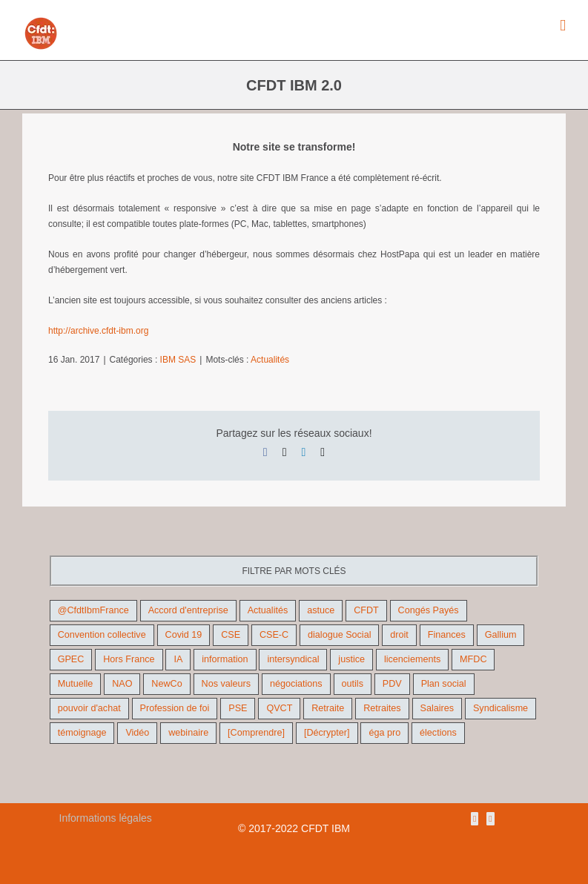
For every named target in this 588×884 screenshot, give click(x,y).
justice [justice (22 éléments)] (351, 659)
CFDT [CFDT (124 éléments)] (366, 610)
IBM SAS (178, 360)
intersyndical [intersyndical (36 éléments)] (293, 659)
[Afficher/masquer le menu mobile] (563, 26)
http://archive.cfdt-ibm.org (98, 331)
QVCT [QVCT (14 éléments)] (279, 708)
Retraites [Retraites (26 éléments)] (382, 708)
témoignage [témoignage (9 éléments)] (82, 733)
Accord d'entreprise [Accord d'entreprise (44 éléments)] (188, 610)
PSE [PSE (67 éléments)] (238, 708)
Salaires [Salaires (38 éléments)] (437, 708)
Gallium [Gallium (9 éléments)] (501, 635)
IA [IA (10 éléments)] (178, 659)
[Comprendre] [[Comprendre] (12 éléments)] (256, 733)
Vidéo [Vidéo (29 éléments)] (137, 733)
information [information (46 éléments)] (225, 659)
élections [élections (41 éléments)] (438, 733)
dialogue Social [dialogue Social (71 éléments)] (339, 635)
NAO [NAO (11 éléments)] (122, 684)
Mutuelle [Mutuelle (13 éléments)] (76, 684)
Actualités (270, 360)
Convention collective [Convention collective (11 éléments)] (102, 635)
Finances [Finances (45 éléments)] (447, 635)
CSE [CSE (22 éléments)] (231, 635)
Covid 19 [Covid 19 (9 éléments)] (184, 635)
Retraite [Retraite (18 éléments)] (328, 708)
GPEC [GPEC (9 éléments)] (71, 659)
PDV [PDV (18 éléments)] (392, 684)
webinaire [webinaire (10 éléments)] (188, 733)
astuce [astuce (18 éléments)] (321, 610)
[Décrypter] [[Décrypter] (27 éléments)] (327, 733)
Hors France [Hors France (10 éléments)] (129, 659)
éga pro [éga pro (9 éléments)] (384, 733)
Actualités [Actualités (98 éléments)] (268, 610)
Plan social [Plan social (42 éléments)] (444, 684)
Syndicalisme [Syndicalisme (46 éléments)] (501, 708)
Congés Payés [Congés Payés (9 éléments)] (429, 610)
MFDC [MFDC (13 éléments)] (473, 659)
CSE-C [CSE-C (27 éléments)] (274, 635)
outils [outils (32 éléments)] (353, 684)
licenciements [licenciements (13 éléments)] (412, 659)
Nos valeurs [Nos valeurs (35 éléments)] (227, 684)
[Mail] (490, 819)
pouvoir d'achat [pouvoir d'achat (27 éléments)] (89, 708)
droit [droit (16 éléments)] (399, 635)
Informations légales (106, 818)
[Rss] (475, 819)
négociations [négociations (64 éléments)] (296, 684)
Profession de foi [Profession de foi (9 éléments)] (175, 708)
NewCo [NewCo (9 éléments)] (166, 684)
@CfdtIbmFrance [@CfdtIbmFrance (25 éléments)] (93, 610)
